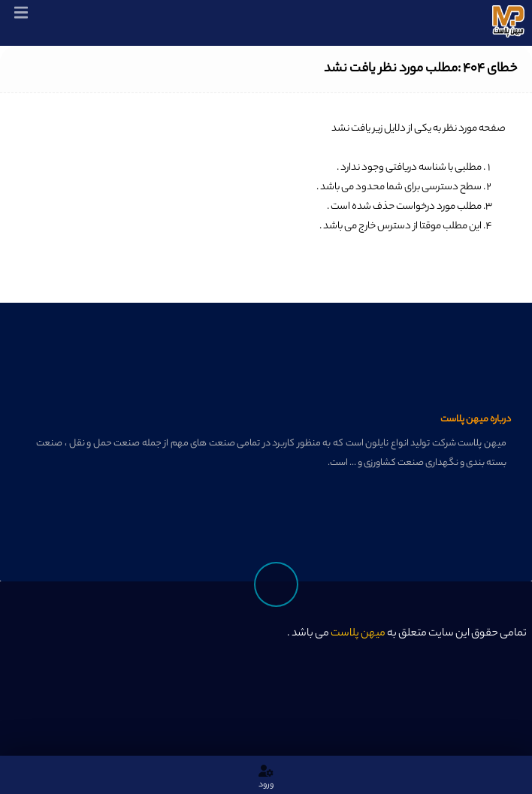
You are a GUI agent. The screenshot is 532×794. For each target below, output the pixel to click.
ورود (266, 777)
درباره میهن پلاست (476, 420)
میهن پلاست (358, 634)
